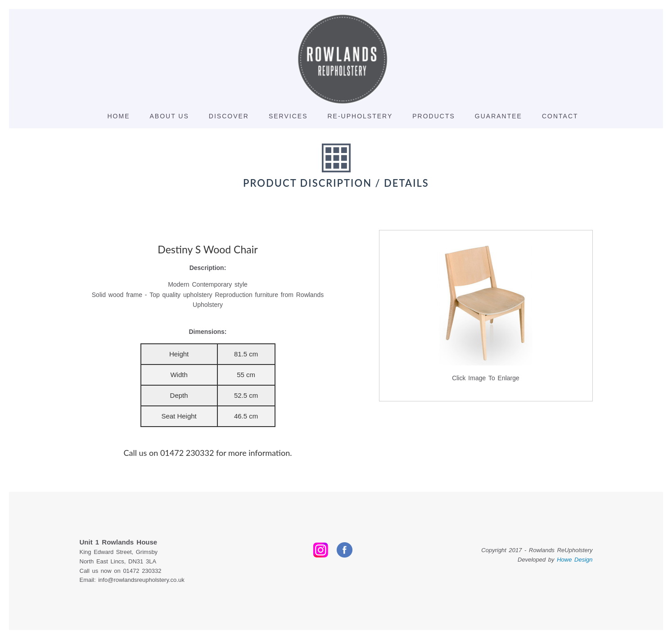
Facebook (345, 550)
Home (119, 116)
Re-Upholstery (360, 116)
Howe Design (575, 560)
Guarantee (498, 116)
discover (229, 116)
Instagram (321, 550)
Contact (560, 116)
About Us (169, 116)
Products (434, 116)
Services (288, 116)
